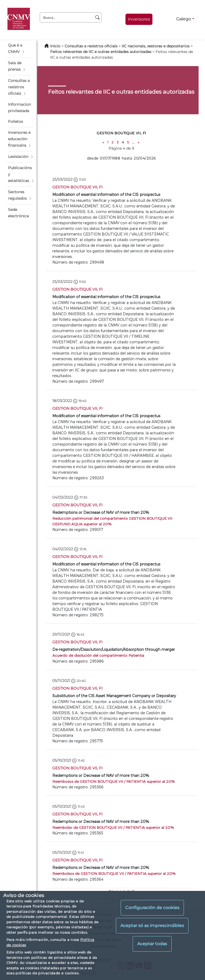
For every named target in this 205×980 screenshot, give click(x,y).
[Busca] (98, 17)
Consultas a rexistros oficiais (91, 46)
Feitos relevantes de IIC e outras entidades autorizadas (101, 52)
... (133, 142)
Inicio (55, 46)
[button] (20, 49)
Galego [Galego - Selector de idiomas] (184, 19)
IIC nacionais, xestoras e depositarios (156, 46)
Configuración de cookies (152, 908)
